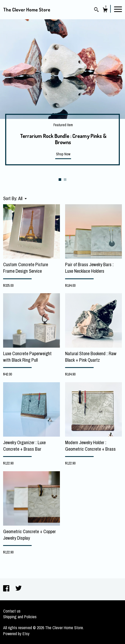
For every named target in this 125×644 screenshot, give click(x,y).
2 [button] (65, 180)
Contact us (12, 611)
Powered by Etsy (16, 634)
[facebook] (7, 589)
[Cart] (105, 11)
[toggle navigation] (118, 9)
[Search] (96, 10)
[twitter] (19, 589)
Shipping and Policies (20, 617)
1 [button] (60, 180)
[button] (22, 198)
